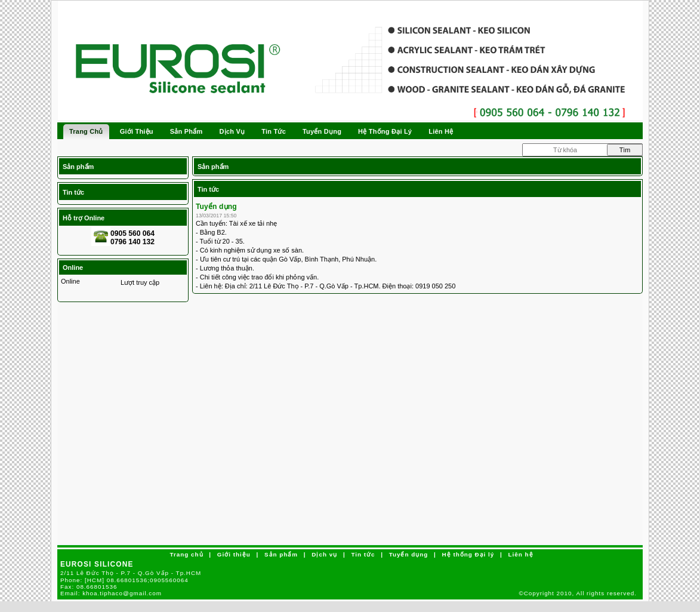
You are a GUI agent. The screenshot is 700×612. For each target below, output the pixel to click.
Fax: (89, 587)
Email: (111, 593)
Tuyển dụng (216, 207)
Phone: (124, 580)
